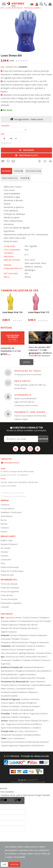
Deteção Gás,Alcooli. (29, 628)
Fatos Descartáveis (9, 653)
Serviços (24, 639)
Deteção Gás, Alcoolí (10, 628)
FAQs (3, 563)
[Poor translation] (18, 800)
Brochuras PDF (33, 171)
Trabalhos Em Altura (20, 714)
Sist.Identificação (27, 710)
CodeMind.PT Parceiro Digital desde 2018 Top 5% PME (28, 781)
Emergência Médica (32, 735)
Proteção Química (32, 8)
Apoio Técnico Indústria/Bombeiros (16, 728)
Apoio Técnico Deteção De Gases (33, 721)
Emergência (25, 717)
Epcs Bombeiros (44, 671)
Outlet (4, 738)
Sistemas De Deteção (10, 706)
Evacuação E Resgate (10, 639)
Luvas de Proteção (14, 8)
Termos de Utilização (9, 584)
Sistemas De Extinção (30, 706)
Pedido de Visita (7, 575)
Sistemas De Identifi (10, 710)
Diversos (46, 660)
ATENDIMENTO (23, 395)
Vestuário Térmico (44, 653)
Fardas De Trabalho (35, 646)
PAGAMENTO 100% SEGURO (30, 412)
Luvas (10, 738)
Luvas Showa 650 (11, 55)
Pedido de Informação (10, 567)
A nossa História (7, 509)
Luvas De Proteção (42, 621)
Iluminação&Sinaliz (9, 674)
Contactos (5, 528)
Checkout (4, 552)
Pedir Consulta (10, 178)
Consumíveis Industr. (25, 689)
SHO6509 (23, 67)
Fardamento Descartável (12, 735)
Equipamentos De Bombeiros (32, 746)
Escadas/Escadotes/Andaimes (14, 692)
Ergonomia (6, 664)
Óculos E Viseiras (30, 618)
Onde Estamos (7, 516)
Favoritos (4, 556)
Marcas (4, 520)
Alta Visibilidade (19, 646)
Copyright (5, 607)
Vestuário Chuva (8, 650)
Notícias (4, 532)
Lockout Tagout (7, 703)
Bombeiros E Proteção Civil (12, 667)
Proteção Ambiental (9, 678)
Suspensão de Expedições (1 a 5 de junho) (11, 351)
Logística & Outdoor (27, 674)
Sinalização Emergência (26, 703)
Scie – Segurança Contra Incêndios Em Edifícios (21, 724)
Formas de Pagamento (10, 592)
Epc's (22, 731)
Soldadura (44, 618)
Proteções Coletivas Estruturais (14, 642)
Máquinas (33, 692)
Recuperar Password (9, 544)
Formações (6, 714)
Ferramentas (24, 685)
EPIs (2, 8)
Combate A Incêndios (31, 660)
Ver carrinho (6, 548)
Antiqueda (5, 635)
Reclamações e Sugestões (11, 603)
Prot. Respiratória (25, 621)
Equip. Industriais (37, 682)
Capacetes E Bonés (13, 618)
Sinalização (6, 660)
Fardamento (6, 646)
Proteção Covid (7, 731)
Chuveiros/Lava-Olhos (15, 657)
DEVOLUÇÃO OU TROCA (28, 371)
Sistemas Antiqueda (38, 635)
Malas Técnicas (8, 689)
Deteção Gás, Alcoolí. (28, 625)
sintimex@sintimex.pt (11, 463)
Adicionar (26, 150)
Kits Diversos (31, 731)
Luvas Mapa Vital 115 (39, 312)
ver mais (7, 355)
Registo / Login (7, 540)
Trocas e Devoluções (9, 599)
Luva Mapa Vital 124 (12, 312)
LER (4, 864)
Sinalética (17, 660)
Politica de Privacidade (10, 588)
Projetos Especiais (27, 678)
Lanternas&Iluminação (41, 685)
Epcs (3, 657)
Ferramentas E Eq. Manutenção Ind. (15, 682)
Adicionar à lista (26, 155)
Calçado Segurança (9, 625)
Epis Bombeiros (8, 671)
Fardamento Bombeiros (33, 667)
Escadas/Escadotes (9, 696)
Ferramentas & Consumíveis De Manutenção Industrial (24, 742)
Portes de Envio (7, 595)
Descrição (6, 171)
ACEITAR (14, 864)
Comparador (6, 560)
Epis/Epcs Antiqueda (19, 635)
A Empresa (5, 505)
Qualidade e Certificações (11, 512)
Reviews (25, 178)
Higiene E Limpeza (9, 632)
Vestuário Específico (26, 650)
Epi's (16, 731)
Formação (41, 678)
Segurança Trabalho (10, 717)
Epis (3, 618)
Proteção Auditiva (9, 621)
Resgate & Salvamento (39, 642)
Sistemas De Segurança (11, 699)
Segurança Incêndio (38, 714)
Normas (18, 171)
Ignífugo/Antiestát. (27, 653)
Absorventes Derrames (36, 657)
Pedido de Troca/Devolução (12, 571)
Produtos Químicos (9, 685)
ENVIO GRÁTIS (22, 381)
